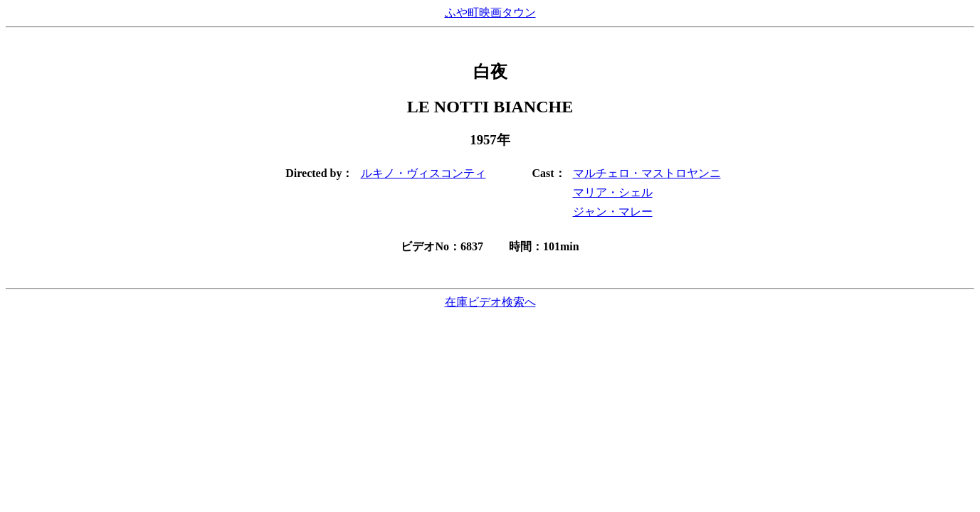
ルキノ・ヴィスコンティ (423, 173)
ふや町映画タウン (490, 12)
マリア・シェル (613, 192)
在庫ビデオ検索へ (490, 302)
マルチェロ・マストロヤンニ (647, 173)
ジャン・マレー (613, 212)
